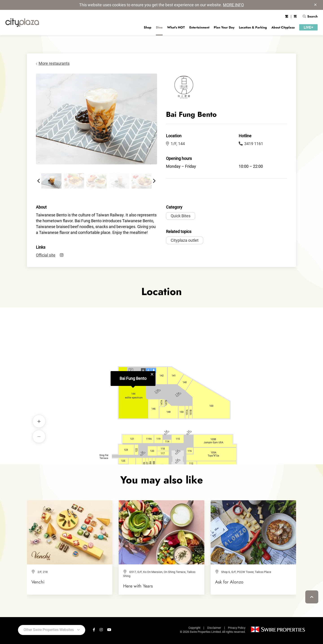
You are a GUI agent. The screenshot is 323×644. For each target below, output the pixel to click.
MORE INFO (233, 5)
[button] (39, 181)
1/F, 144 (175, 144)
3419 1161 (251, 144)
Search (310, 16)
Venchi (38, 582)
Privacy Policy (237, 628)
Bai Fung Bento (133, 378)
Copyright (194, 628)
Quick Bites (181, 216)
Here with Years (138, 586)
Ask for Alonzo (229, 582)
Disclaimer (214, 628)
